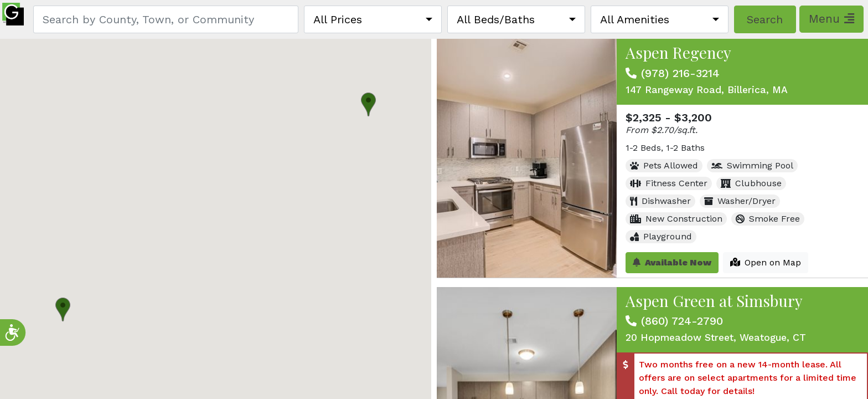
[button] (368, 104)
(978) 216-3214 (680, 73)
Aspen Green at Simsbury (714, 301)
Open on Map (766, 262)
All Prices (338, 19)
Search (765, 19)
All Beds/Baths (496, 19)
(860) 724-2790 (682, 321)
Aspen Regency (678, 52)
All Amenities (635, 19)
